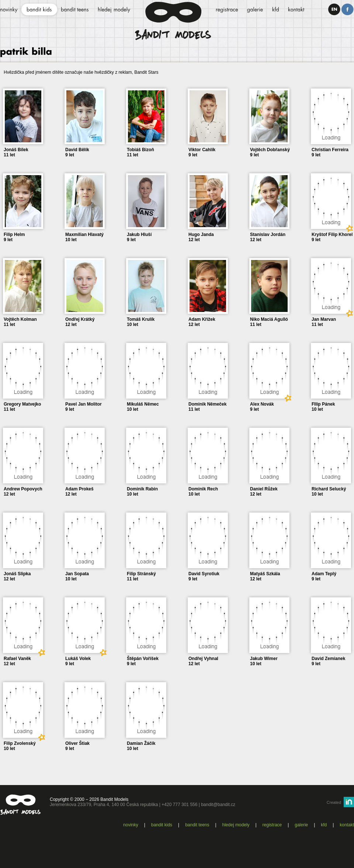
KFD (324, 825)
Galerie (301, 825)
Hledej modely (236, 825)
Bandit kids (162, 825)
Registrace (272, 825)
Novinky (131, 825)
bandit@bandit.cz (218, 805)
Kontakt (347, 825)
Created (334, 802)
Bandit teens (197, 825)
